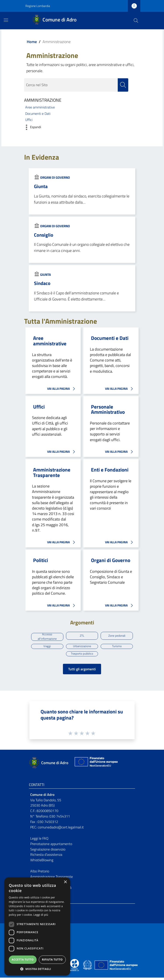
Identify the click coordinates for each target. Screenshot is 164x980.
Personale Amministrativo (108, 410)
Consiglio (44, 235)
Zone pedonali (117, 636)
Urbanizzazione (82, 647)
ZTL (82, 636)
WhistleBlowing (42, 862)
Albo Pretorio (40, 873)
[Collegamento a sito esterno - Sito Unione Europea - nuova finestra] (96, 765)
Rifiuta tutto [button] (52, 960)
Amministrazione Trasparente (52, 473)
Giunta (41, 187)
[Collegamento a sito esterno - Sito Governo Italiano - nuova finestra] (88, 967)
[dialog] (37, 927)
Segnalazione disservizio (48, 851)
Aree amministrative (40, 107)
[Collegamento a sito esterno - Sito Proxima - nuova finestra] (75, 967)
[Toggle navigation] (6, 20)
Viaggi (47, 647)
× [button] (65, 882)
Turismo (117, 647)
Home (32, 42)
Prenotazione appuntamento (51, 846)
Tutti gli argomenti (82, 671)
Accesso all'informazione (47, 637)
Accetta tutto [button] (23, 960)
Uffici (29, 120)
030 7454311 (60, 819)
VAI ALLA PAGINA (62, 389)
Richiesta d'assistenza (46, 857)
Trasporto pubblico (82, 655)
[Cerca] (136, 21)
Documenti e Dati (38, 114)
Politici (41, 561)
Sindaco (42, 283)
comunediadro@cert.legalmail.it (61, 830)
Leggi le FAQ (39, 840)
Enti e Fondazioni (110, 470)
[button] (31, 128)
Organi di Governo (55, 178)
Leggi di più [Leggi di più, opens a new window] (41, 915)
